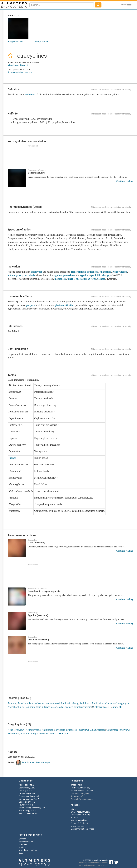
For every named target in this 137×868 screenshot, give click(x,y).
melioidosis (60, 279)
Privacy (99, 865)
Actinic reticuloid (51, 703)
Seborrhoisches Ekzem (28, 850)
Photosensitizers (47, 734)
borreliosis (29, 275)
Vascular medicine (26, 813)
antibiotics (30, 95)
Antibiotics (85, 703)
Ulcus (21, 853)
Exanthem (23, 845)
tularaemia (105, 272)
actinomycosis (15, 275)
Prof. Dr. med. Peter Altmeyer (33, 763)
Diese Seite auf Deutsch (82, 791)
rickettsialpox (78, 272)
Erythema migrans (27, 842)
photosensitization (65, 305)
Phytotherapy (24, 811)
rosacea (101, 279)
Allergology (23, 785)
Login (87, 812)
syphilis (84, 275)
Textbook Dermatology (80, 788)
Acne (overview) (16, 730)
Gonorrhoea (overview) (118, 730)
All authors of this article (18, 65)
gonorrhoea (69, 275)
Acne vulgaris (120, 272)
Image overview (15, 42)
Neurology (23, 805)
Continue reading (125, 181)
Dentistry (22, 791)
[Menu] (129, 5)
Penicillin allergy (29, 734)
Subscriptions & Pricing (81, 815)
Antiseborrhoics (16, 707)
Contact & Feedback (79, 823)
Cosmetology (24, 788)
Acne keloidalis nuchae (29, 703)
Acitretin (12, 703)
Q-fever (92, 279)
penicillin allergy (100, 275)
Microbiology (24, 802)
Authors (74, 818)
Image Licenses (77, 826)
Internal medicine (26, 799)
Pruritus (22, 847)
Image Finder (42, 42)
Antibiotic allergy (69, 703)
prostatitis (81, 279)
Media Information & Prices (82, 829)
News (73, 809)
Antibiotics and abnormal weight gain (111, 703)
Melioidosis (14, 734)
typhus (58, 275)
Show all (117, 707)
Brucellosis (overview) (77, 730)
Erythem (22, 839)
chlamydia (36, 272)
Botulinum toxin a (34, 707)
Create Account (77, 812)
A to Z (31, 785)
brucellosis (93, 272)
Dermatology (24, 794)
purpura (30, 305)
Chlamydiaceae (101, 707)
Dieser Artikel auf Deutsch (20, 72)
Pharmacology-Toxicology (30, 808)
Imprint (105, 865)
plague (71, 279)
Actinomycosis (33, 730)
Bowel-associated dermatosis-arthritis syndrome (68, 707)
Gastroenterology (26, 796)
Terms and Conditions (87, 865)
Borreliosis (59, 730)
